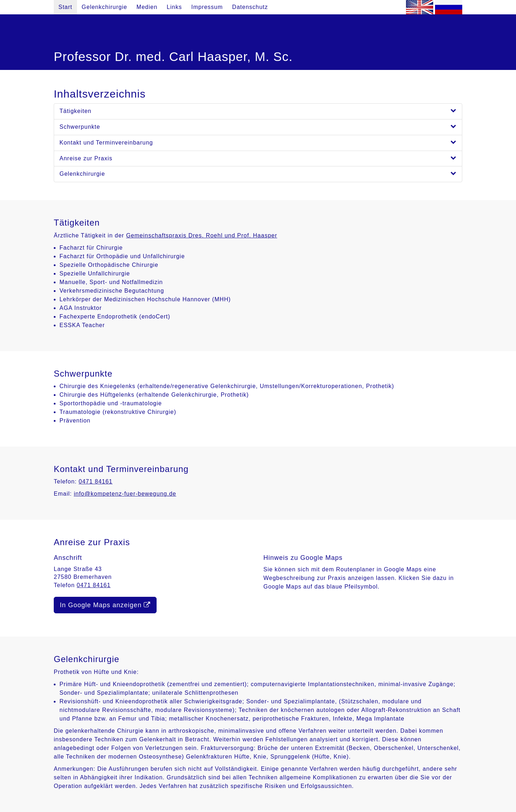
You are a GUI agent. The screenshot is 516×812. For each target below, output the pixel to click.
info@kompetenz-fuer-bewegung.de (125, 494)
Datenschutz (250, 7)
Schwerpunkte (258, 126)
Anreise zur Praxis (258, 158)
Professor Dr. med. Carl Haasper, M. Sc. (173, 56)
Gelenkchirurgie (104, 7)
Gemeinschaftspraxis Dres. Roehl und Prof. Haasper (202, 235)
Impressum (207, 7)
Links (174, 7)
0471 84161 (95, 481)
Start (65, 7)
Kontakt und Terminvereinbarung (258, 142)
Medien (147, 7)
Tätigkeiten (258, 111)
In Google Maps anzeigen (105, 605)
